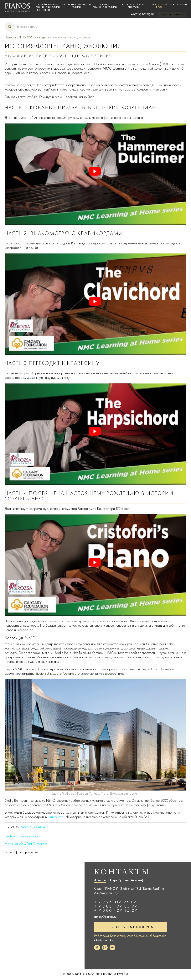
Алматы (100, 880)
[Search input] (46, 27)
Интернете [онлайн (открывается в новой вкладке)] (55, 817)
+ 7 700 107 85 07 (116, 910)
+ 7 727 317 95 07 (116, 902)
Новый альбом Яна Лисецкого (26, 844)
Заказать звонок (172, 14)
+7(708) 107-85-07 (136, 14)
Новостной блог (159, 6)
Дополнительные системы (133, 6)
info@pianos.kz (103, 940)
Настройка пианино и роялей (76, 6)
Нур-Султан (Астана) (126, 880)
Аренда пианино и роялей (105, 6)
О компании (179, 4)
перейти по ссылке (33, 826)
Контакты (44, 10)
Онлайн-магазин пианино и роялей (48, 6)
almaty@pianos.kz (105, 917)
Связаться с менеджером (131, 927)
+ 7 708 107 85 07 (116, 906)
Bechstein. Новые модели (22, 836)
